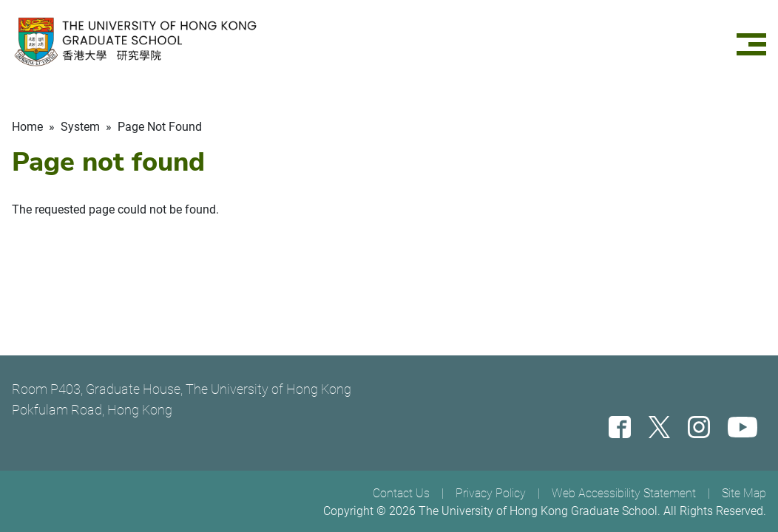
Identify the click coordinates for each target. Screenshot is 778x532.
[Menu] (751, 42)
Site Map (744, 493)
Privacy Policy (491, 493)
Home (27, 127)
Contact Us (401, 493)
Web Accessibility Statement (624, 493)
